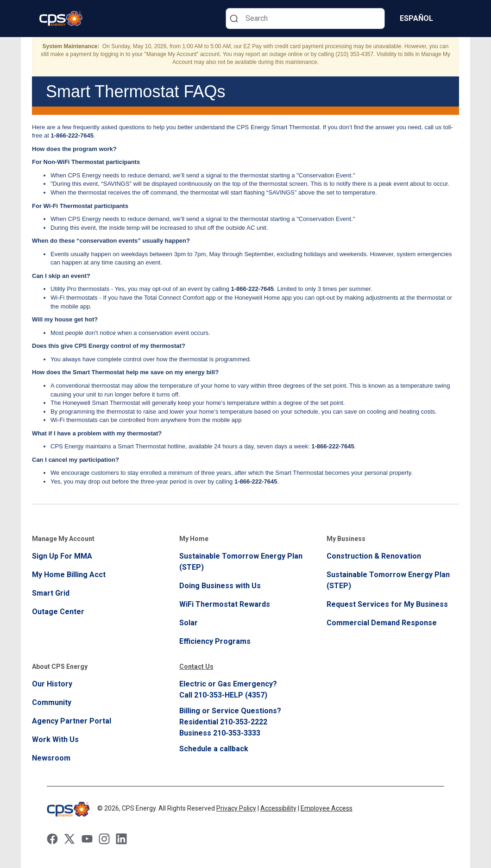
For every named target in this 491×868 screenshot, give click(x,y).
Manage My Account (63, 539)
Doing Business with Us (220, 586)
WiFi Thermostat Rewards (225, 604)
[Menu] (453, 19)
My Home (194, 539)
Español (416, 18)
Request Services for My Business (387, 604)
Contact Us (196, 667)
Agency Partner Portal (72, 721)
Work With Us (55, 739)
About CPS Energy (60, 667)
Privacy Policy (236, 808)
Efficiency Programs (215, 641)
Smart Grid (51, 593)
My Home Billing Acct (69, 575)
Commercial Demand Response (382, 623)
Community (52, 702)
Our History (52, 684)
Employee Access (327, 808)
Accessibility (278, 808)
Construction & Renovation (374, 556)
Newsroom (51, 758)
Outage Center (58, 612)
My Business (346, 539)
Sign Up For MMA (62, 556)
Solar (189, 623)
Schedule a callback (214, 749)
